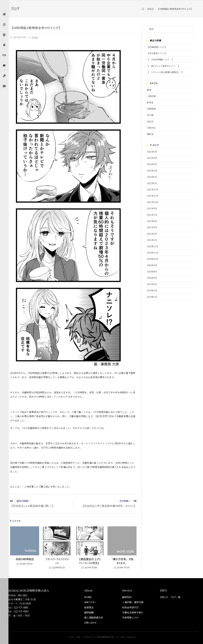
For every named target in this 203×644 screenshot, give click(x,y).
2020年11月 (153, 253)
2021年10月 (153, 202)
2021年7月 (152, 215)
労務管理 (151, 109)
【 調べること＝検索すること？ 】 (163, 66)
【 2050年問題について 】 (160, 60)
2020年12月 (153, 247)
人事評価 (151, 96)
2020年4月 (152, 278)
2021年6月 (152, 221)
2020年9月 (152, 265)
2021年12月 (153, 190)
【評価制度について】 (157, 47)
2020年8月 (152, 272)
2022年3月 (152, 171)
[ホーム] (143, 9)
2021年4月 (152, 227)
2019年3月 (152, 284)
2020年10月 (153, 259)
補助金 (150, 134)
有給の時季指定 (25, 559)
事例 (149, 90)
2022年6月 (152, 152)
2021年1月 (152, 240)
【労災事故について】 (157, 53)
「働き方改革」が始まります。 (122, 561)
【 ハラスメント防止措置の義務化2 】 (165, 72)
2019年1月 (152, 297)
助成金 (150, 103)
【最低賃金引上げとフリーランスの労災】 (89, 561)
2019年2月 (152, 291)
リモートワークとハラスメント (57, 561)
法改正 (35, 38)
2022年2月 (152, 177)
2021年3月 (152, 234)
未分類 (150, 115)
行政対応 (151, 128)
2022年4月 (152, 164)
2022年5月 (152, 158)
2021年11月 (153, 196)
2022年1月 (152, 183)
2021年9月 (152, 209)
